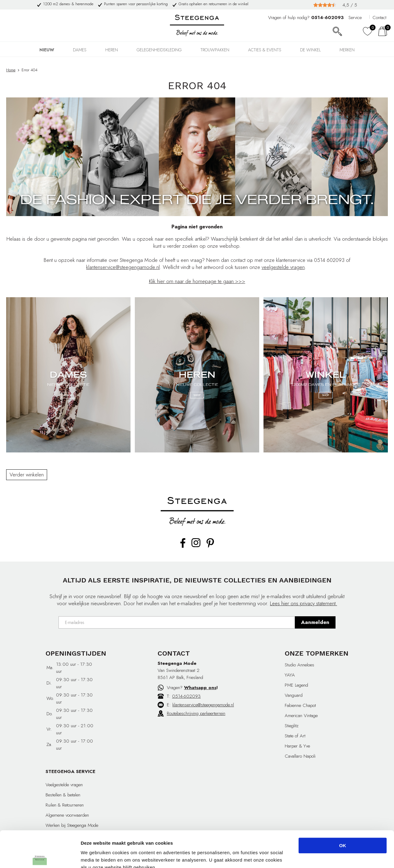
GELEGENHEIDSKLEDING (159, 50)
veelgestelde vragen (283, 267)
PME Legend (296, 685)
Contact (379, 18)
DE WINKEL (310, 50)
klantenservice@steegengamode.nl (123, 267)
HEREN (112, 50)
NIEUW (47, 50)
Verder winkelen (27, 475)
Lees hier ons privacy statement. (304, 603)
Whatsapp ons (200, 688)
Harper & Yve (297, 746)
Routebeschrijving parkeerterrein (196, 713)
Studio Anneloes (300, 665)
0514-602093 (186, 696)
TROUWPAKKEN (215, 50)
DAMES (80, 50)
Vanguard (294, 695)
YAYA (290, 675)
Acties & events (265, 50)
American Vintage (301, 716)
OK (343, 809)
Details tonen (333, 856)
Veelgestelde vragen (64, 785)
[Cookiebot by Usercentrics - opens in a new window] (40, 856)
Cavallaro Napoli (300, 756)
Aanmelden (315, 622)
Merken (347, 50)
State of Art (295, 736)
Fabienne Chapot (300, 705)
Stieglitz (292, 726)
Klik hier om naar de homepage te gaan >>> (197, 281)
